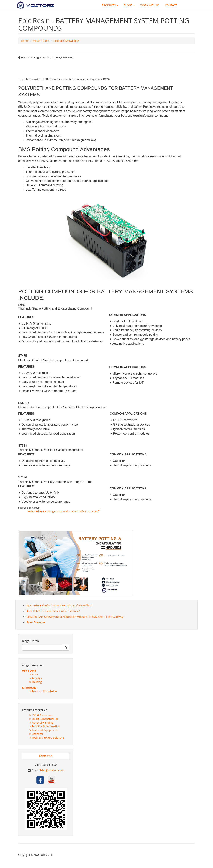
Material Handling (42, 723)
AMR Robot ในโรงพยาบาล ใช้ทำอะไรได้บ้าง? (53, 611)
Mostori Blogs (41, 41)
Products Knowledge (66, 41)
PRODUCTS (110, 5)
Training (36, 682)
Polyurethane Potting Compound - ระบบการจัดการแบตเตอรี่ (64, 511)
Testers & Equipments (44, 730)
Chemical (36, 734)
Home (25, 41)
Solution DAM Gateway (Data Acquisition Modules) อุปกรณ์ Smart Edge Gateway (75, 617)
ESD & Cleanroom (41, 715)
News (34, 674)
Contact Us (46, 756)
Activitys (36, 678)
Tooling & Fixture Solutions (47, 738)
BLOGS (129, 5)
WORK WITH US (150, 5)
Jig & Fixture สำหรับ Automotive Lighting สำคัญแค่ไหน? (60, 605)
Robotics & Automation (45, 726)
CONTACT (171, 5)
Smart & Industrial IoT (44, 719)
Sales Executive (36, 622)
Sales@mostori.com (52, 770)
